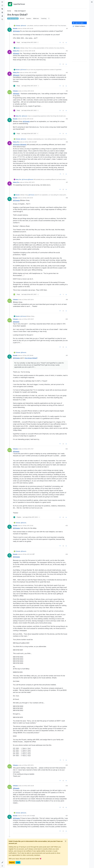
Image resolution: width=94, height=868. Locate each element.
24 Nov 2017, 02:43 (29, 91)
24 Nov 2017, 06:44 (28, 355)
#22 (67, 449)
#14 (67, 91)
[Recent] (2, 6)
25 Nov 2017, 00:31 (28, 554)
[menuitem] (92, 2)
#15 (67, 119)
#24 (67, 554)
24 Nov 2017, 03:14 (28, 300)
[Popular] (2, 13)
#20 (67, 319)
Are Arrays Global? (31, 358)
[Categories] (2, 2)
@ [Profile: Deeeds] (23, 26)
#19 (67, 300)
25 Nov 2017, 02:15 (28, 765)
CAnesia (18, 26)
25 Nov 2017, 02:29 (29, 786)
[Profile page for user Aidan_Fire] (10, 52)
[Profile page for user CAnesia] (10, 92)
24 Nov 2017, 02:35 (28, 28)
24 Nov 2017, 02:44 (28, 119)
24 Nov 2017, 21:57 (28, 449)
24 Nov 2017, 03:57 (29, 319)
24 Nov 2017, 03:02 (30, 142)
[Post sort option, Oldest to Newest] (79, 26)
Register (12, 862)
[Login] (92, 2)
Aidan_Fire (16, 51)
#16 (67, 142)
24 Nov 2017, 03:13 (28, 198)
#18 (67, 198)
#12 (67, 51)
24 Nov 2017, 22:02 (28, 526)
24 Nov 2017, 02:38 (30, 51)
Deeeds (15, 28)
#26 (67, 786)
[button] (2, 862)
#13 (67, 73)
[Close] (66, 841)
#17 (67, 182)
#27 (67, 816)
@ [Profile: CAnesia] (16, 31)
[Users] (2, 16)
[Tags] (2, 9)
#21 (67, 355)
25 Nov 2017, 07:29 (28, 816)
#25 (67, 765)
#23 (67, 526)
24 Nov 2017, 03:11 (30, 182)
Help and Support (13, 18)
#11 (67, 28)
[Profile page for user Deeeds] (10, 30)
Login (18, 862)
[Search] (2, 19)
